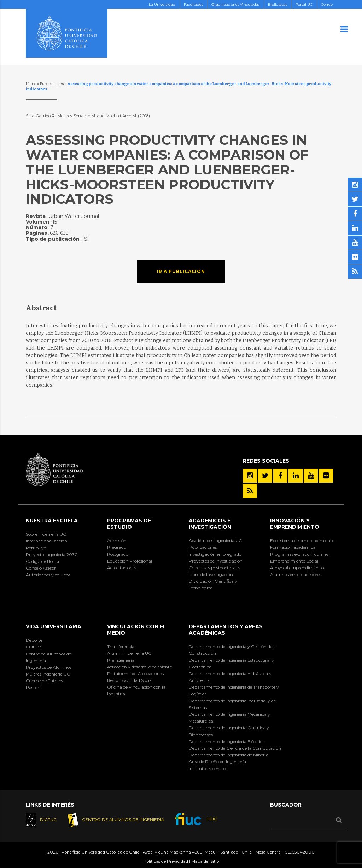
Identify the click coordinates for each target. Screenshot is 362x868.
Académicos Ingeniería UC (215, 540)
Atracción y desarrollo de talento (140, 667)
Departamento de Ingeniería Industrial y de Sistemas (232, 704)
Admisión (117, 540)
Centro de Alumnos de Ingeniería (48, 657)
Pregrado (117, 547)
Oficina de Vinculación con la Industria (136, 690)
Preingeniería (121, 660)
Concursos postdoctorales (215, 568)
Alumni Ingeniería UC (129, 653)
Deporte (34, 640)
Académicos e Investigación (210, 524)
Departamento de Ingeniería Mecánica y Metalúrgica (229, 718)
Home (31, 84)
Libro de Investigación (211, 574)
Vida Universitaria (54, 626)
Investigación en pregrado (215, 554)
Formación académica (293, 547)
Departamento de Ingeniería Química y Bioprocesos (229, 731)
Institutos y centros (208, 769)
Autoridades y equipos (48, 575)
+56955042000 (299, 852)
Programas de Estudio (129, 524)
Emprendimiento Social (294, 561)
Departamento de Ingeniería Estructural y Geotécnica (231, 664)
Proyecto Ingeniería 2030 (52, 555)
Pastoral (34, 687)
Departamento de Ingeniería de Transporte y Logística (234, 690)
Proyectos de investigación (216, 561)
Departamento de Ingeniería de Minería (229, 755)
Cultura (34, 647)
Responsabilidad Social (130, 680)
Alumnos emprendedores (296, 574)
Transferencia (121, 646)
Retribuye (36, 548)
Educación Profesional (130, 561)
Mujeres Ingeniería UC (48, 674)
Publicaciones (52, 84)
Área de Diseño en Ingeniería (217, 762)
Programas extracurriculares (299, 554)
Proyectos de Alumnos (49, 667)
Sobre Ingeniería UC (46, 534)
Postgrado (118, 554)
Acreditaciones (122, 568)
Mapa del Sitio (205, 862)
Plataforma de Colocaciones (135, 674)
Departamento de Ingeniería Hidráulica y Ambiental (230, 677)
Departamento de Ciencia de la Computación (235, 748)
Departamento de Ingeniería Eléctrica (227, 741)
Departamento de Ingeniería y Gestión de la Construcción (233, 650)
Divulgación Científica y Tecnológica (213, 584)
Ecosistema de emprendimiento (302, 540)
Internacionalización (46, 541)
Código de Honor (43, 561)
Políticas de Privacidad (166, 862)
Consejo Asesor (41, 568)
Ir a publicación (181, 271)
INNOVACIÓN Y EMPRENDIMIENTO (295, 524)
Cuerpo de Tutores (44, 681)
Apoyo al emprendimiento (297, 568)
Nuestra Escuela (52, 521)
